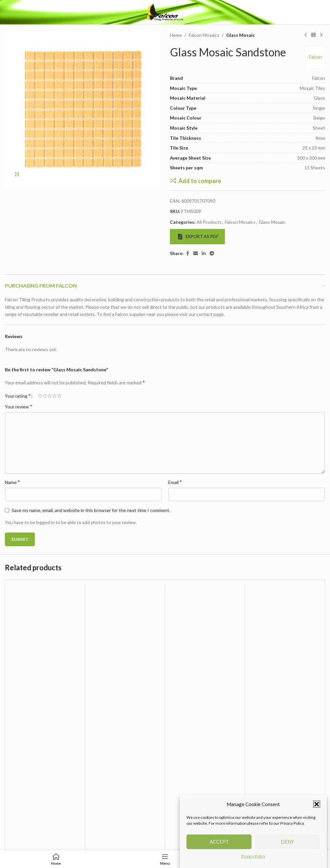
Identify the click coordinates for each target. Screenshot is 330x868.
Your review (19, 406)
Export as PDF (198, 236)
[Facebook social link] (187, 254)
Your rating (18, 396)
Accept (219, 849)
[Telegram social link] (212, 254)
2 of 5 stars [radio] (45, 396)
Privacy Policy (253, 863)
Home (176, 35)
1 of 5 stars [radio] (40, 396)
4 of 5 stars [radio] (55, 396)
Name (12, 482)
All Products (209, 222)
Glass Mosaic (241, 35)
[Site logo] (165, 12)
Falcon (315, 57)
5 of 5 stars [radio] (59, 396)
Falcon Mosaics (204, 35)
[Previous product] (306, 35)
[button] (317, 811)
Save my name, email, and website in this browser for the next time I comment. (91, 510)
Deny (288, 849)
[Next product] (321, 35)
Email (175, 482)
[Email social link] (196, 254)
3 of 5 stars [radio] (50, 396)
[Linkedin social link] (204, 254)
